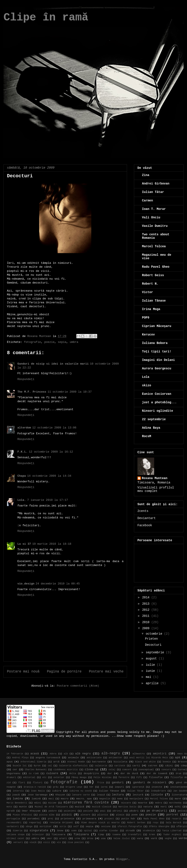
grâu (56, 787)
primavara (89, 819)
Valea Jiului (122, 838)
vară (154, 838)
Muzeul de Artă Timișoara (51, 807)
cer (15, 770)
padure (53, 811)
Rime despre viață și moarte (100, 823)
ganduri (118, 783)
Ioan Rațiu (38, 791)
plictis (103, 815)
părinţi (117, 811)
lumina (18, 799)
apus (10, 762)
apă (178, 758)
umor (49, 838)
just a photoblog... (159, 402)
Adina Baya (151, 428)
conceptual (146, 770)
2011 (147, 616)
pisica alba (47, 815)
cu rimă (34, 773)
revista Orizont (61, 823)
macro (65, 799)
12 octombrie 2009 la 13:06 (54, 428)
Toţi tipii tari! (157, 352)
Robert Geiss (153, 275)
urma (77, 838)
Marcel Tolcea (154, 246)
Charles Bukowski (36, 770)
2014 (147, 597)
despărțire (91, 773)
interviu (18, 791)
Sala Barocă (174, 823)
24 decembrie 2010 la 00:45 (58, 584)
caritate (120, 766)
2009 (147, 628)
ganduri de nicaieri (150, 783)
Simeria (18, 831)
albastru (139, 754)
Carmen (147, 201)
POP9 (146, 318)
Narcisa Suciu (127, 807)
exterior (59, 777)
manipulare (136, 799)
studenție (149, 831)
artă (56, 762)
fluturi (38, 783)
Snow (60, 831)
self (76, 827)
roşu (156, 823)
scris (63, 827)
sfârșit (182, 827)
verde (183, 838)
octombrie (155, 634)
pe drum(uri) (157, 811)
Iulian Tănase (154, 301)
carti (136, 766)
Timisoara (58, 835)
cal (50, 766)
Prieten (151, 639)
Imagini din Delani (158, 360)
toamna (116, 835)
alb (66, 754)
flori (22, 783)
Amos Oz (182, 754)
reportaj (35, 823)
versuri (18, 842)
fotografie (32, 342)
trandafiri (135, 835)
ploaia (120, 815)
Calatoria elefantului (73, 766)
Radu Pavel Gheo (156, 267)
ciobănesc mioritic (66, 770)
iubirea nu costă (80, 791)
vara (140, 838)
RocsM (147, 436)
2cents (143, 511)
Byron (37, 766)
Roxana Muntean (155, 478)
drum (178, 773)
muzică (80, 807)
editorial (29, 777)
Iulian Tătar (153, 192)
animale (73, 758)
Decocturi (153, 645)
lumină (36, 799)
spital (88, 831)
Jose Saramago (38, 795)
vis (59, 842)
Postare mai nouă (23, 672)
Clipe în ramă (46, 17)
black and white (146, 762)
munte (23, 807)
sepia (62, 342)
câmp (184, 766)
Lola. (22, 500)
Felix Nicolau (102, 777)
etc (44, 777)
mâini (38, 803)
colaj (112, 770)
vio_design (26, 584)
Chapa (22, 476)
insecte (157, 787)
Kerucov (148, 335)
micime (52, 803)
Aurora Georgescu (157, 368)
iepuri (119, 787)
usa (103, 838)
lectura (118, 795)
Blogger (122, 859)
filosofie (156, 777)
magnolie (105, 799)
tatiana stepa (16, 835)
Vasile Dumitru (155, 226)
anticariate (94, 758)
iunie (151, 671)
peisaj (182, 811)
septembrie (156, 652)
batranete (99, 762)
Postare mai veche (106, 672)
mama (120, 799)
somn (74, 831)
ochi (178, 807)
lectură (138, 795)
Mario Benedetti (17, 803)
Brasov (182, 762)
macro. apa (84, 799)
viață (33, 842)
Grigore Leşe (74, 787)
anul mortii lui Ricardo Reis (149, 758)
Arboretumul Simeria (33, 762)
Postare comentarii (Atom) (78, 686)
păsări (134, 811)
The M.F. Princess (32, 392)
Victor (147, 292)
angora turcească (48, 758)
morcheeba (175, 803)
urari (63, 838)
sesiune (106, 827)
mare (178, 799)
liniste (157, 795)
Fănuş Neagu (79, 777)
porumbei (33, 819)
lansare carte (81, 795)
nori (164, 807)
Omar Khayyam (31, 811)
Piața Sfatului (22, 815)
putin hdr (128, 819)
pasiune (88, 811)
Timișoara (81, 834)
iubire (57, 791)
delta (73, 773)
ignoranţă (138, 787)
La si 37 (24, 544)
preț (51, 819)
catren (153, 766)
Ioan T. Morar (154, 209)
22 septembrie (154, 419)
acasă (35, 754)
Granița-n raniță (35, 787)
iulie (151, 665)
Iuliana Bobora (155, 343)
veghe (168, 838)
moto (9, 807)
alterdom (24, 428)
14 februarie (15, 754)
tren (152, 835)
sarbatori (13, 827)
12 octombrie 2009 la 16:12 (51, 452)
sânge (29, 827)
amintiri (160, 754)
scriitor (45, 827)
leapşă (101, 795)
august (152, 659)
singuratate (39, 831)
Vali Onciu (151, 217)
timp (101, 835)
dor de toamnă (157, 773)
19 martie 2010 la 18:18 (52, 544)
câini (169, 766)
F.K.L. (23, 452)
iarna (104, 787)
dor (110, 773)
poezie (49, 342)
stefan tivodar (109, 831)
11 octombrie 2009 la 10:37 (70, 392)
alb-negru (111, 753)
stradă (130, 831)
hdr (91, 787)
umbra (74, 342)
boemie (167, 762)
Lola (146, 377)
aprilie (153, 683)
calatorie (101, 766)
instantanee (179, 787)
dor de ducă (129, 773)
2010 (147, 622)
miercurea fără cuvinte (86, 803)
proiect (109, 819)
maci (51, 799)
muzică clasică (102, 807)
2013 (147, 604)
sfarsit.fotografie (130, 827)
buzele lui (20, 766)
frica (101, 783)
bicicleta (120, 762)
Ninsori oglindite (158, 411)
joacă (16, 795)
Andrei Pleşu (20, 758)
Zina (146, 175)
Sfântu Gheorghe (159, 827)
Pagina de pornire (64, 672)
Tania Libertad (172, 831)
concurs (166, 770)
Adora (53, 754)
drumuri (11, 777)
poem (135, 815)
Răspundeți (26, 379)
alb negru (83, 754)
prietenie (68, 819)
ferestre (124, 777)
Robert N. (150, 284)
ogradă (11, 811)
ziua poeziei (76, 842)
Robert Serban (136, 823)
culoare (52, 773)
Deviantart (147, 518)
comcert (127, 770)
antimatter (115, 758)
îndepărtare (158, 791)
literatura (179, 795)
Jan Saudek (180, 791)
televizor (38, 835)
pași (103, 811)
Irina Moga (151, 309)
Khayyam (60, 795)
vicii (47, 842)
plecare (85, 815)
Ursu (90, 838)
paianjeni (70, 811)
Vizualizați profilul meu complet (156, 489)
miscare (126, 803)
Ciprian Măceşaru (157, 326)
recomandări (14, 823)
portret (172, 815)
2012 (147, 610)
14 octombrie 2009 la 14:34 (49, 476)
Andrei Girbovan (156, 184)
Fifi (139, 777)
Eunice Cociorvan (157, 394)
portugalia (13, 819)
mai (149, 677)
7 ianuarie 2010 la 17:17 (48, 500)
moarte (143, 803)
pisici (67, 815)
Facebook (145, 525)
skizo (147, 385)
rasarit (177, 819)
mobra (159, 803)
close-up (92, 769)
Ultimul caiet (15, 838)
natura (148, 807)
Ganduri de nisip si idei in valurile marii (53, 364)
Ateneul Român (76, 762)
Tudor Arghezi (172, 835)
